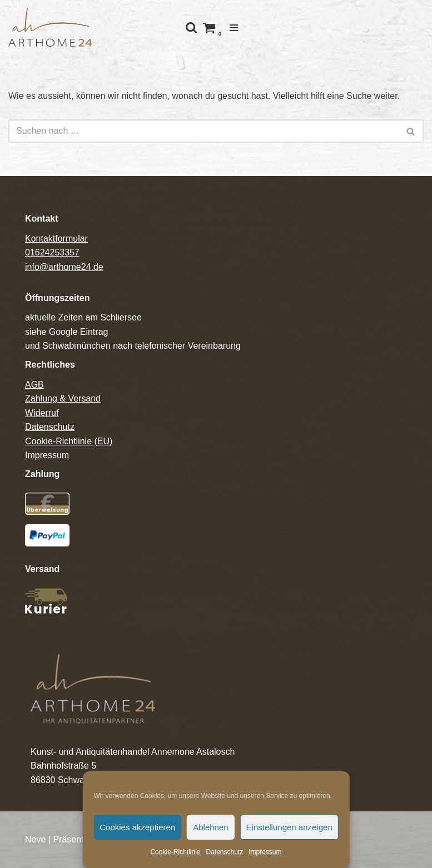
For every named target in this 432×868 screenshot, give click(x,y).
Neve (35, 839)
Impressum (265, 852)
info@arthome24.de (64, 267)
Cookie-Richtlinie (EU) (69, 441)
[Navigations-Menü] (234, 28)
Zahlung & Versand (63, 398)
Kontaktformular (56, 239)
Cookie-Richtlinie (175, 852)
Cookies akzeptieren (137, 827)
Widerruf (42, 413)
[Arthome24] (50, 28)
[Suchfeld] (203, 131)
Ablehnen (210, 827)
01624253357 (52, 252)
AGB (34, 385)
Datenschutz (224, 852)
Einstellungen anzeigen (289, 827)
